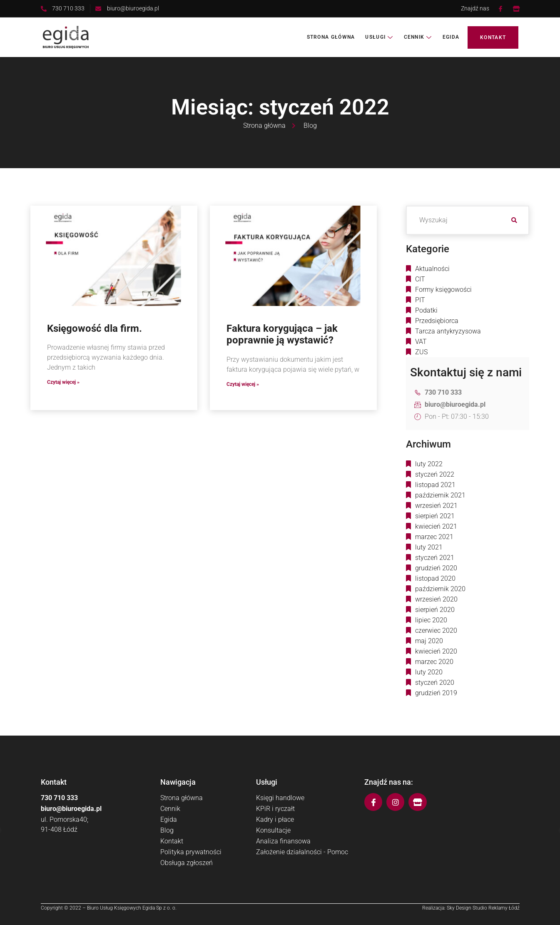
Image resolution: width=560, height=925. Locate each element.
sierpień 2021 (435, 516)
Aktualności (432, 269)
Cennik (418, 37)
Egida (451, 37)
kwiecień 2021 (436, 526)
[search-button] (515, 220)
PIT (420, 300)
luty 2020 (429, 672)
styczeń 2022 (435, 474)
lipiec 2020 (431, 620)
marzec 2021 (434, 537)
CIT (420, 279)
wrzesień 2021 (436, 506)
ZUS (421, 352)
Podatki (426, 310)
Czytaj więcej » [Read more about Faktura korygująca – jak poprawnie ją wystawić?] (243, 384)
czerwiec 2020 (436, 630)
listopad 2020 (435, 578)
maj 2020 (429, 641)
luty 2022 (429, 464)
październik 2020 (440, 589)
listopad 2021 (435, 485)
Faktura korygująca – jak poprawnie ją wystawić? (282, 334)
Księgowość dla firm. (95, 328)
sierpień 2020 (435, 610)
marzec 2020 (434, 662)
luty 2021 (429, 547)
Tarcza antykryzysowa (448, 331)
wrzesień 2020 (436, 599)
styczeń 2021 (435, 558)
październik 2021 (440, 495)
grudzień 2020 (436, 568)
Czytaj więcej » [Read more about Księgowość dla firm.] (63, 382)
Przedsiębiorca (437, 321)
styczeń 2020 (435, 683)
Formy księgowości (443, 290)
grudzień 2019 (436, 693)
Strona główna (331, 37)
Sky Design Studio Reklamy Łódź (483, 908)
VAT (421, 342)
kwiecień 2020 (436, 651)
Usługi (379, 37)
